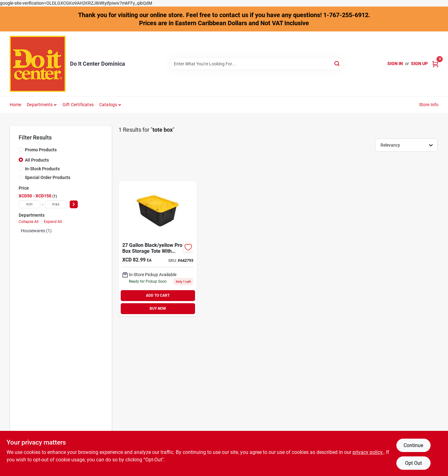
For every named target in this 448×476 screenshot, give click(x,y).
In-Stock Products (42, 169)
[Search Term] (256, 64)
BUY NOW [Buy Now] (158, 309)
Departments (40, 105)
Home (16, 105)
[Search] (337, 63)
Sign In (395, 64)
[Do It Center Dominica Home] (38, 64)
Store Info (429, 105)
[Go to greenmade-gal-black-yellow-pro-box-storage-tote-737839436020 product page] (158, 249)
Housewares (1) (36, 231)
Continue (413, 445)
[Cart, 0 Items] (435, 64)
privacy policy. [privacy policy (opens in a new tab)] (368, 452)
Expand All (53, 222)
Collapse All (29, 222)
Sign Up (419, 64)
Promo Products (41, 150)
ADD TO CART (158, 295)
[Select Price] (74, 204)
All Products (37, 160)
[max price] (56, 204)
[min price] (30, 204)
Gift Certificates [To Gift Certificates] (78, 105)
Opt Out (413, 463)
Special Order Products (48, 177)
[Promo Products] (21, 149)
